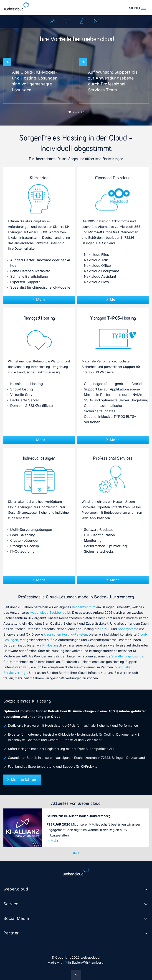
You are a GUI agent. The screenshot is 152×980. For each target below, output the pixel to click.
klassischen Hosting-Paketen (65, 634)
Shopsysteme (128, 629)
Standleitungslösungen (128, 656)
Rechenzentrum (84, 607)
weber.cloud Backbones (48, 612)
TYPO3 (105, 629)
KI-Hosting (50, 645)
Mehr (41, 299)
